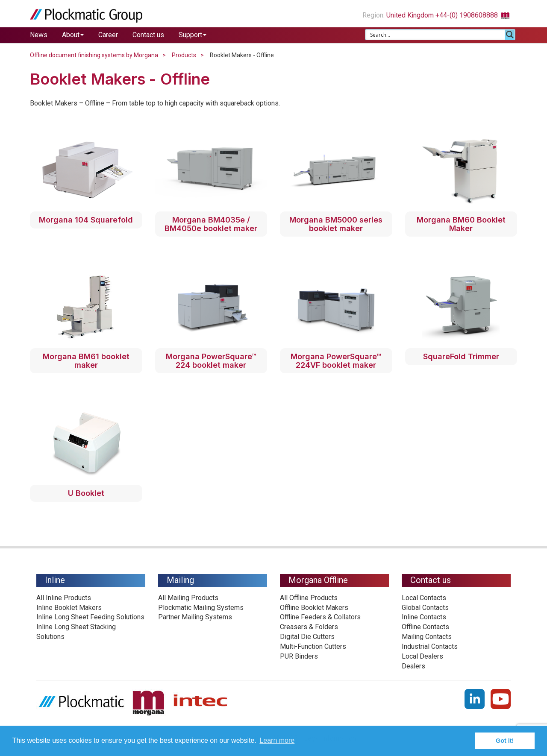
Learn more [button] (277, 740)
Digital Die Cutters (307, 637)
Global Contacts (425, 608)
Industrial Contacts (430, 646)
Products (184, 55)
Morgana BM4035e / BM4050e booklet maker (211, 224)
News (39, 35)
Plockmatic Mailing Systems (201, 608)
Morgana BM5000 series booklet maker (336, 224)
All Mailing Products (188, 598)
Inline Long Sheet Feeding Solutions (90, 617)
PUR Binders (299, 656)
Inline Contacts (424, 617)
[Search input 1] (435, 35)
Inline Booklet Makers (69, 608)
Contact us (148, 35)
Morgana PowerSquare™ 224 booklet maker (211, 361)
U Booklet (86, 493)
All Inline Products (64, 598)
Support (193, 35)
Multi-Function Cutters (313, 646)
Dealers (413, 666)
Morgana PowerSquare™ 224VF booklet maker (336, 361)
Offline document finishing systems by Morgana (94, 55)
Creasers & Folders (309, 627)
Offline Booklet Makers (314, 608)
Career (108, 35)
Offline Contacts (425, 627)
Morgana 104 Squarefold (86, 220)
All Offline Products (309, 598)
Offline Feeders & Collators (320, 617)
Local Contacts (424, 598)
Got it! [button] (505, 741)
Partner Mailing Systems (195, 617)
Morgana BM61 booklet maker (86, 361)
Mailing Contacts (427, 637)
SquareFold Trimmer (461, 356)
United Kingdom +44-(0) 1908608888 (452, 15)
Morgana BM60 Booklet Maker (461, 224)
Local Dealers (422, 656)
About (73, 35)
